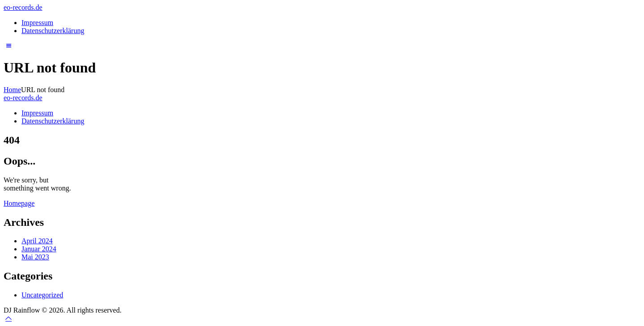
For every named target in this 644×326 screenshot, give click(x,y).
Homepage (19, 203)
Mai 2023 (35, 257)
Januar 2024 (39, 249)
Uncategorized (42, 295)
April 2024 (37, 241)
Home (12, 90)
